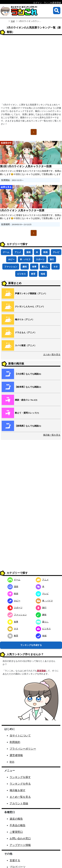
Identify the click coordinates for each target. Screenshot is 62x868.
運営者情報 (16, 755)
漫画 (28, 252)
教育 (33, 274)
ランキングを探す (20, 777)
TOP (13, 21)
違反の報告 (16, 819)
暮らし (45, 267)
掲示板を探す (18, 790)
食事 (34, 267)
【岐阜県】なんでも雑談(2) (28, 387)
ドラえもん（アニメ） (26, 332)
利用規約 (15, 742)
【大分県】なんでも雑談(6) (28, 374)
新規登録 (41, 671)
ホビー (11, 259)
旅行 (52, 259)
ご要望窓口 (16, 832)
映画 (45, 252)
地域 (43, 274)
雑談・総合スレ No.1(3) (26, 400)
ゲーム (6, 252)
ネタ (56, 267)
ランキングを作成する (31, 645)
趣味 (25, 267)
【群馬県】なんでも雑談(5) (28, 426)
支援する (15, 860)
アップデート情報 (20, 845)
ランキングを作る (20, 784)
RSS (12, 762)
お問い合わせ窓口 (20, 838)
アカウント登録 (19, 803)
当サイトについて (20, 736)
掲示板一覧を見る (52, 435)
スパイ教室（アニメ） (26, 345)
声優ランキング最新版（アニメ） (31, 293)
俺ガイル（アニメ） (25, 319)
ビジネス (21, 274)
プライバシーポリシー (23, 749)
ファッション (11, 267)
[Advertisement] (31, 70)
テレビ (56, 252)
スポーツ (40, 259)
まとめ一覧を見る (52, 354)
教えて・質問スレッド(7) (27, 413)
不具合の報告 (18, 825)
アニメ (18, 252)
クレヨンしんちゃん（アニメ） (30, 306)
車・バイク (25, 259)
